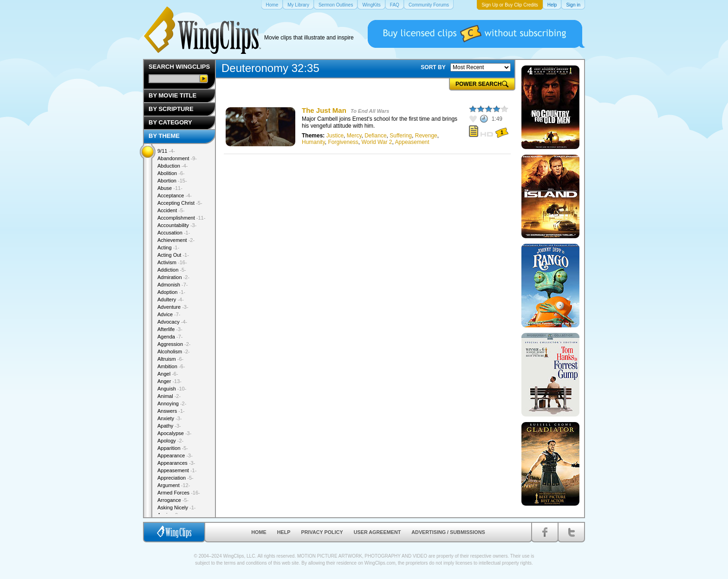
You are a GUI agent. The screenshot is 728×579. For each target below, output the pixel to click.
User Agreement (377, 532)
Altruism (170, 359)
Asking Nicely (177, 507)
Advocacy (172, 322)
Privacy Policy (322, 532)
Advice (169, 314)
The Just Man (324, 110)
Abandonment (177, 158)
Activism (172, 262)
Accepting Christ (180, 203)
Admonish (172, 285)
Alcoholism (174, 351)
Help (284, 532)
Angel (168, 374)
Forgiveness (343, 142)
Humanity (313, 142)
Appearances (176, 463)
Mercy (354, 136)
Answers (171, 411)
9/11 (166, 151)
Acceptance (175, 195)
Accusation (174, 233)
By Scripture (171, 109)
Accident (171, 210)
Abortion (172, 181)
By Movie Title (172, 95)
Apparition (173, 448)
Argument (174, 485)
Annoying (172, 403)
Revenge (426, 136)
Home (259, 532)
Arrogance (173, 500)
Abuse (170, 188)
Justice (335, 136)
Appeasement (412, 142)
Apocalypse (174, 433)
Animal (169, 396)
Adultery (171, 299)
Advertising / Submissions (448, 532)
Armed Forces (179, 493)
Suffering (401, 136)
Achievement (176, 240)
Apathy (169, 426)
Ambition (171, 366)
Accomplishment (181, 218)
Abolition (171, 173)
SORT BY (433, 67)
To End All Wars (370, 111)
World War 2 (377, 142)
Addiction (172, 270)
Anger (169, 381)
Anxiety (170, 418)
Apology (170, 441)
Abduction (172, 166)
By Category (170, 122)
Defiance (375, 136)
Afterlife (170, 329)
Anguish (172, 389)
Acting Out (173, 255)
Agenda (170, 337)
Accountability (177, 225)
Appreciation (175, 478)
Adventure (173, 307)
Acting (168, 247)
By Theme (164, 136)
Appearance (175, 455)
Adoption (171, 292)
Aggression (174, 344)
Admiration (173, 277)
